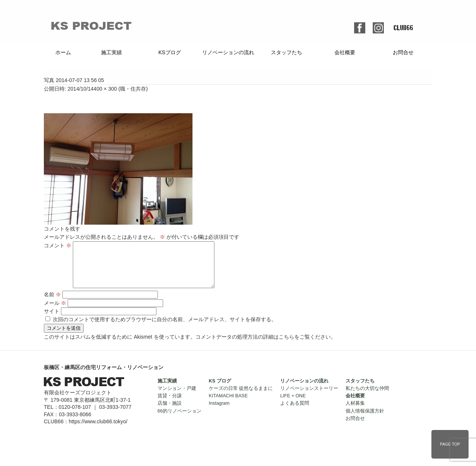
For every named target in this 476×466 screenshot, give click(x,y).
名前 (52, 303)
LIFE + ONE (293, 405)
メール (55, 312)
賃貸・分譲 (170, 405)
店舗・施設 (170, 412)
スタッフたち (286, 52)
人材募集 (355, 412)
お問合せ (403, 52)
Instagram (219, 412)
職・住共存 (133, 89)
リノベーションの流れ (228, 52)
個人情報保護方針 (365, 420)
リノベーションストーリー (309, 397)
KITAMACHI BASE (228, 405)
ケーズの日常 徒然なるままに (241, 397)
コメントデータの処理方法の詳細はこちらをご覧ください (263, 346)
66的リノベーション (179, 420)
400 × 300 (105, 89)
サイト (52, 320)
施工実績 (111, 52)
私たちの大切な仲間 (367, 397)
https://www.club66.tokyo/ (98, 430)
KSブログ (170, 52)
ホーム (63, 52)
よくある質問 (295, 412)
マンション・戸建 (177, 397)
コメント (58, 245)
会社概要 (345, 52)
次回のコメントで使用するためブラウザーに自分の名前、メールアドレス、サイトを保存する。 (165, 328)
